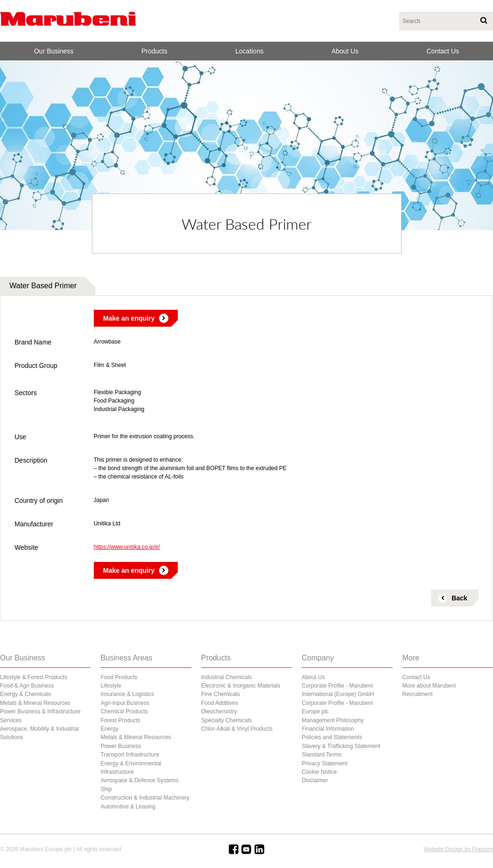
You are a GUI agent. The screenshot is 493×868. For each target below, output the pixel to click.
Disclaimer (315, 780)
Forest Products (120, 720)
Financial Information (328, 729)
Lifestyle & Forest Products (34, 677)
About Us (345, 51)
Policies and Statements (332, 737)
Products (155, 51)
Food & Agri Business (27, 686)
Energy (109, 729)
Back (459, 598)
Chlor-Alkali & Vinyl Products (237, 729)
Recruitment (418, 694)
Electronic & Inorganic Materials (241, 686)
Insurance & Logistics (127, 694)
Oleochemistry (219, 711)
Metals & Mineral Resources (35, 703)
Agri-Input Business (125, 703)
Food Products (119, 677)
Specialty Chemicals (227, 720)
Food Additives (220, 703)
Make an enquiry (129, 318)
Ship (106, 789)
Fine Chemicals (221, 694)
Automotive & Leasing (128, 807)
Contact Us (443, 51)
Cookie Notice (319, 772)
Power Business (121, 746)
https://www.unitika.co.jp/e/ (127, 547)
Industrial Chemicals (227, 677)
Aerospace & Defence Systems (139, 780)
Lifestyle (111, 686)
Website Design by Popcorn (458, 849)
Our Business (53, 51)
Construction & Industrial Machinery (145, 798)
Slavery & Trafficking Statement (341, 746)
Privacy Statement (324, 763)
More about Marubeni (429, 686)
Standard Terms (322, 755)
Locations (250, 51)
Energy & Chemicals (26, 694)
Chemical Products (124, 711)
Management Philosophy (333, 720)
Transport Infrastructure (130, 755)
